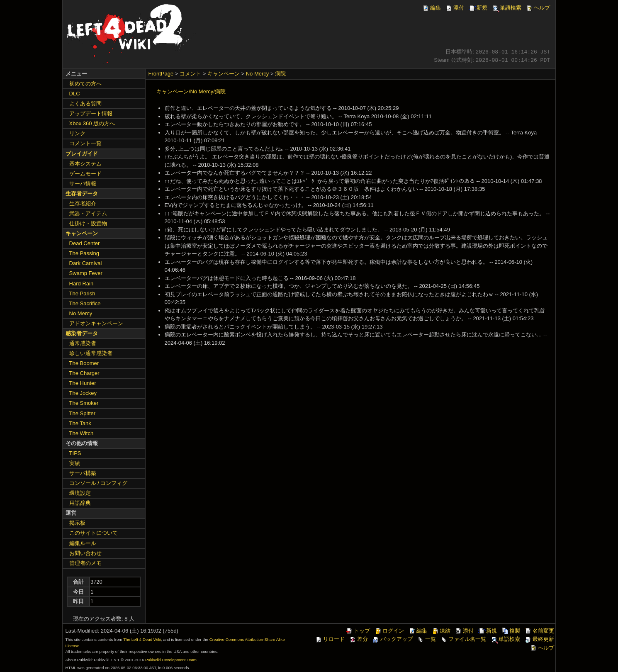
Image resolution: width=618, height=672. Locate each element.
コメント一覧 (85, 143)
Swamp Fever (86, 273)
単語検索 (506, 8)
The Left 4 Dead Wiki (142, 639)
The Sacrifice (85, 303)
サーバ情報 (83, 184)
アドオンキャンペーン (96, 323)
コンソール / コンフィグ (99, 483)
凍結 (441, 631)
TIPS (75, 453)
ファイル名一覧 (463, 639)
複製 (511, 631)
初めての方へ (85, 84)
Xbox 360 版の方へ (92, 123)
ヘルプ (538, 8)
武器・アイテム (88, 213)
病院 (280, 74)
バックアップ (392, 639)
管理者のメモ (85, 563)
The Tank (80, 423)
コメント (190, 74)
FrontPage (161, 74)
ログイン (389, 631)
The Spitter (83, 413)
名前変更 (539, 631)
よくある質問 (85, 103)
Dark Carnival (86, 263)
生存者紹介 (83, 203)
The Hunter (83, 383)
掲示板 (77, 523)
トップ (358, 631)
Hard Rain (82, 284)
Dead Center (85, 243)
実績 (75, 463)
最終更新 (539, 639)
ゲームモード (85, 174)
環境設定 (80, 493)
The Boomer (84, 363)
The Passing (84, 253)
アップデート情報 (91, 113)
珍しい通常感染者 (91, 353)
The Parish (82, 293)
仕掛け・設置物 (88, 223)
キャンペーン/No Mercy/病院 (191, 91)
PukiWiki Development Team (171, 660)
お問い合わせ (85, 553)
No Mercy (258, 74)
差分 (358, 639)
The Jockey (83, 393)
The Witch (82, 433)
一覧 (426, 639)
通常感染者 (83, 343)
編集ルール (83, 543)
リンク (77, 133)
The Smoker (84, 403)
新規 (478, 8)
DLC (75, 94)
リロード (330, 639)
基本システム (85, 164)
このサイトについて (94, 533)
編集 (431, 8)
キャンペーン (224, 74)
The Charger (84, 373)
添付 (455, 8)
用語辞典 (80, 503)
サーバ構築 (83, 473)
